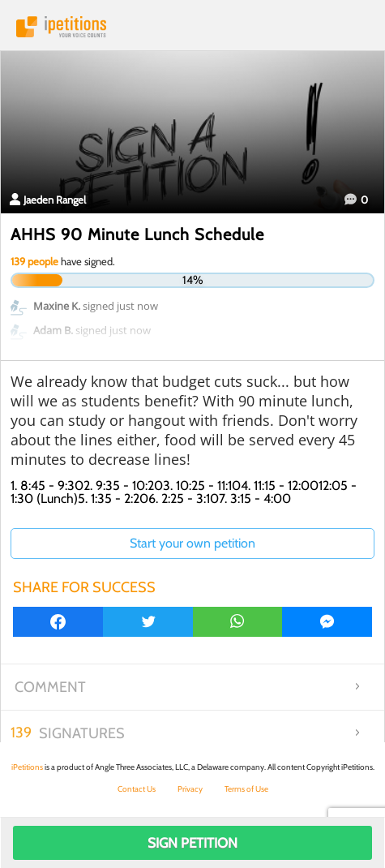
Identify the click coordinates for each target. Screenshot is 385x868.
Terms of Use (246, 789)
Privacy (190, 789)
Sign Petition (192, 843)
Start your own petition (192, 543)
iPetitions (192, 27)
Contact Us (137, 789)
